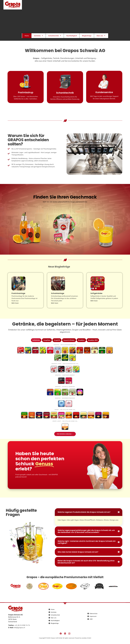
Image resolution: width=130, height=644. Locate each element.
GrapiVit (57, 343)
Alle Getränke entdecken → (65, 436)
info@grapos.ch (19, 631)
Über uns (101, 36)
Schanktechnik (55, 36)
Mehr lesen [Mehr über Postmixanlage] (15, 305)
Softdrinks (36, 343)
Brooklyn (81, 343)
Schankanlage (58, 296)
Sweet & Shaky (69, 343)
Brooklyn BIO (93, 343)
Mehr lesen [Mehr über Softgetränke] (94, 303)
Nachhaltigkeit (72, 36)
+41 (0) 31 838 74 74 (22, 629)
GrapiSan (47, 343)
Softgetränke (96, 296)
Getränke (39, 36)
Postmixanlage (18, 296)
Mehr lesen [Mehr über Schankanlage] (55, 305)
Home (27, 36)
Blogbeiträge (87, 36)
